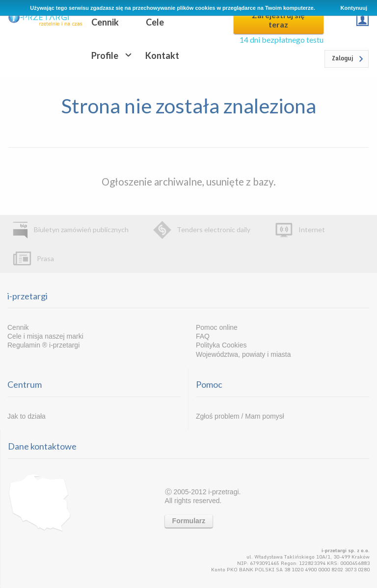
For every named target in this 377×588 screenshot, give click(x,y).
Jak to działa (27, 416)
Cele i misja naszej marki (45, 336)
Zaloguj (343, 58)
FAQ (203, 336)
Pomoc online (217, 327)
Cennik (105, 22)
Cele (155, 22)
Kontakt (162, 55)
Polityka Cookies (221, 345)
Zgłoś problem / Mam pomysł (240, 416)
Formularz (189, 521)
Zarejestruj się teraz (278, 20)
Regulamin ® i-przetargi (43, 345)
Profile (105, 55)
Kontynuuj (354, 8)
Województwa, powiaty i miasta (243, 354)
